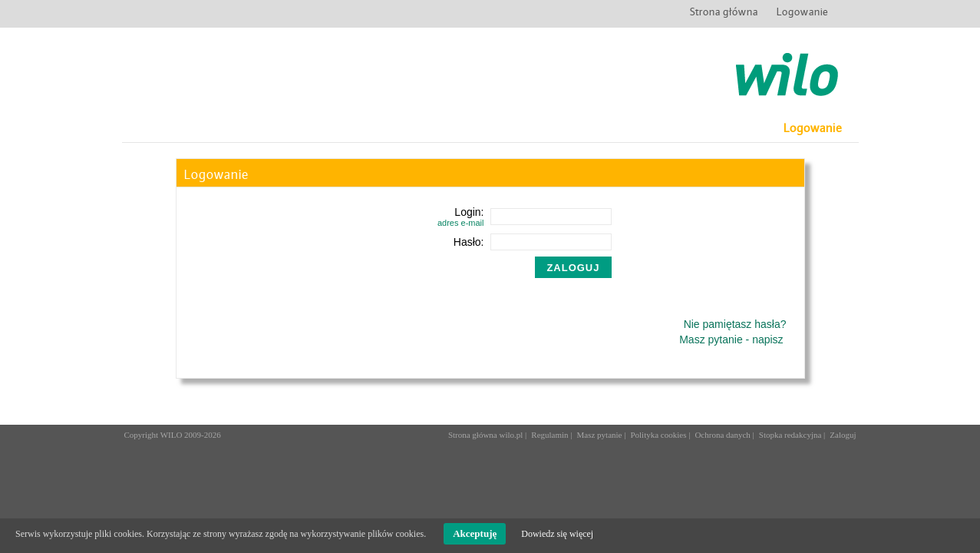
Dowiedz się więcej (557, 534)
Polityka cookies (658, 435)
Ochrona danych (722, 435)
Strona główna (724, 11)
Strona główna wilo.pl (485, 435)
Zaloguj (843, 435)
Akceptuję (475, 533)
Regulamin (549, 435)
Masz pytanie (600, 435)
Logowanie (802, 11)
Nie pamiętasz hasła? (735, 324)
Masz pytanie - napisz (731, 339)
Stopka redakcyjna (790, 435)
